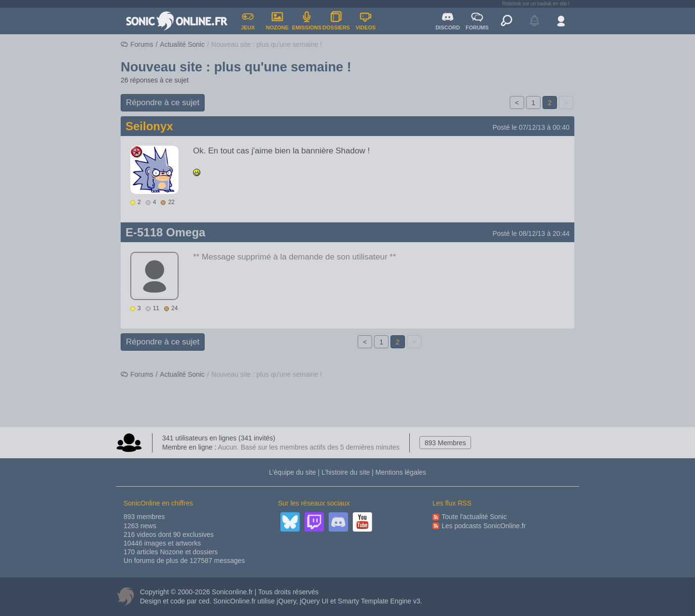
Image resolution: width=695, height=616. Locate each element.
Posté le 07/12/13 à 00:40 (531, 127)
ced (204, 601)
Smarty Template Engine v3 (379, 601)
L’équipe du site (292, 472)
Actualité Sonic (182, 44)
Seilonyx (149, 126)
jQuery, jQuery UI (302, 601)
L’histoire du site (346, 472)
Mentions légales (401, 472)
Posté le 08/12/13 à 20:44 (531, 233)
